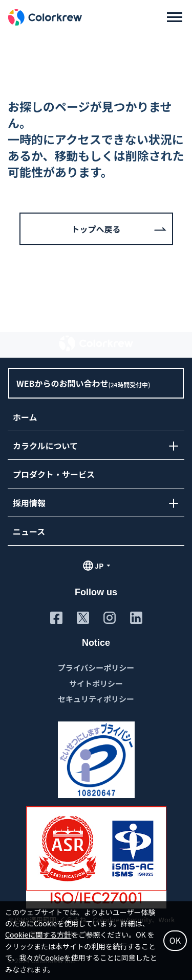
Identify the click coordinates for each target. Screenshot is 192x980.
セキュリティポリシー (96, 699)
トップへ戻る (96, 229)
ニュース (29, 531)
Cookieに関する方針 (38, 935)
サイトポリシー (96, 683)
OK (175, 940)
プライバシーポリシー (96, 668)
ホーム (25, 417)
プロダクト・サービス (54, 474)
